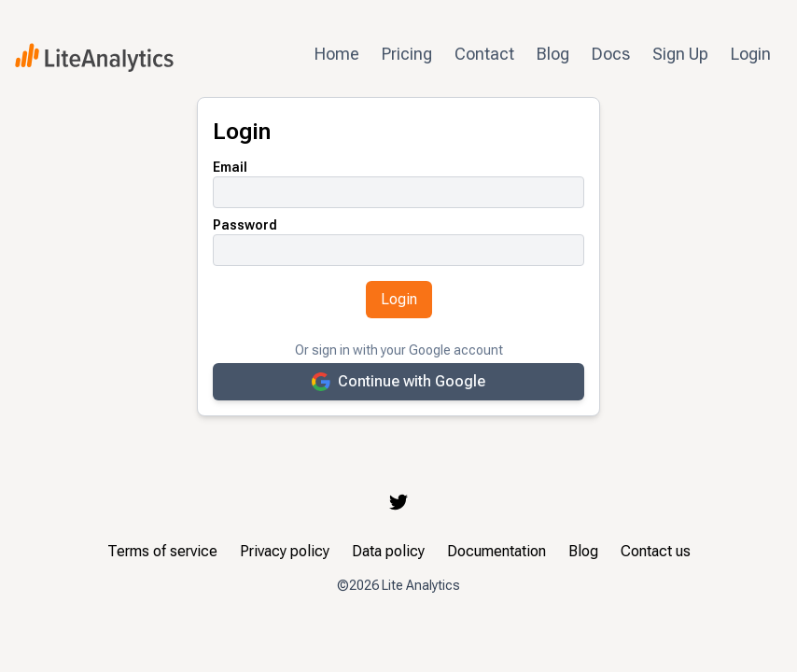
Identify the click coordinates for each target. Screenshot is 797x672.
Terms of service (162, 551)
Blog (553, 54)
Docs (611, 54)
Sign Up (680, 54)
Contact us (656, 551)
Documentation (496, 551)
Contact (484, 54)
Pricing (407, 54)
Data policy (388, 551)
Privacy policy (285, 551)
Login (751, 54)
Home (337, 54)
